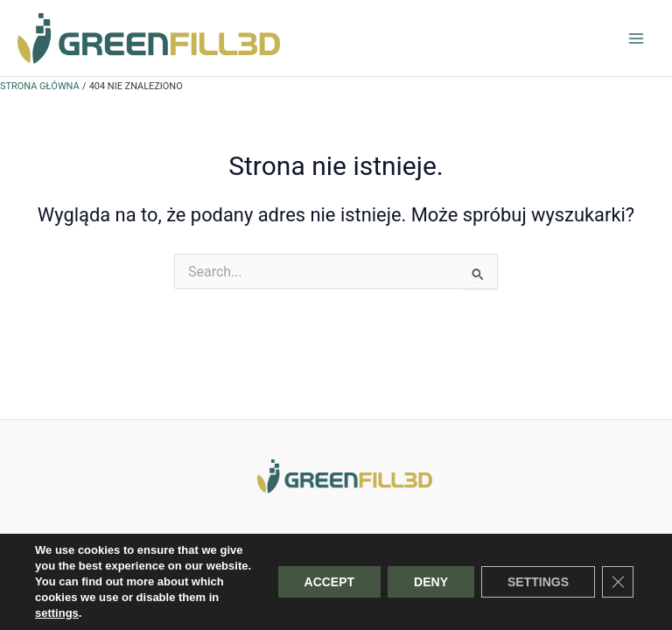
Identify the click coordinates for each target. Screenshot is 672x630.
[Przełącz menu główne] (636, 38)
